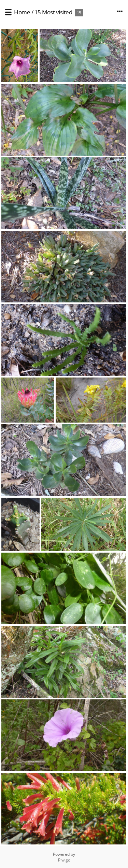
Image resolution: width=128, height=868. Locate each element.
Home (22, 12)
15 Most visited (53, 12)
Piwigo (64, 860)
